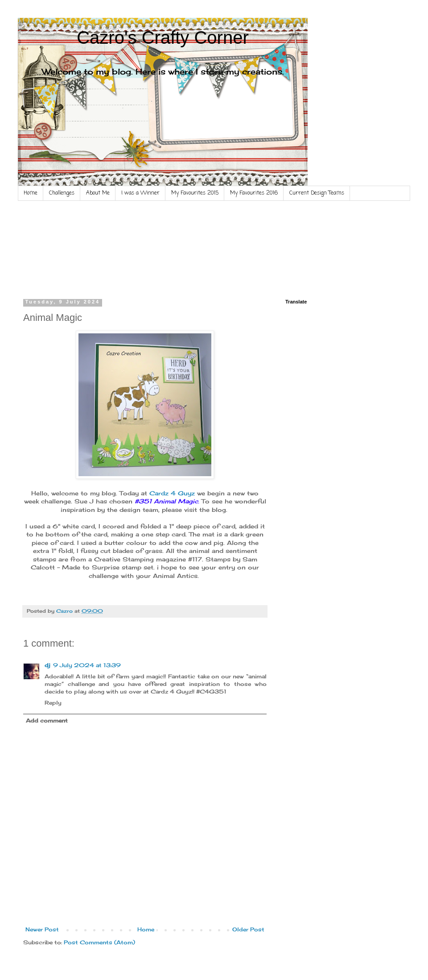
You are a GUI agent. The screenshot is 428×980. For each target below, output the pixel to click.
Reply (53, 703)
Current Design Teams (317, 193)
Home (31, 193)
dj (47, 665)
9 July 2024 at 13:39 (87, 665)
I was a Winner (140, 193)
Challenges (62, 193)
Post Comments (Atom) (99, 942)
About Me (98, 193)
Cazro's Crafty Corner (163, 37)
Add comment (47, 720)
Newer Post (42, 929)
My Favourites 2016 (254, 193)
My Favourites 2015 (195, 193)
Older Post (248, 929)
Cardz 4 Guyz (173, 493)
